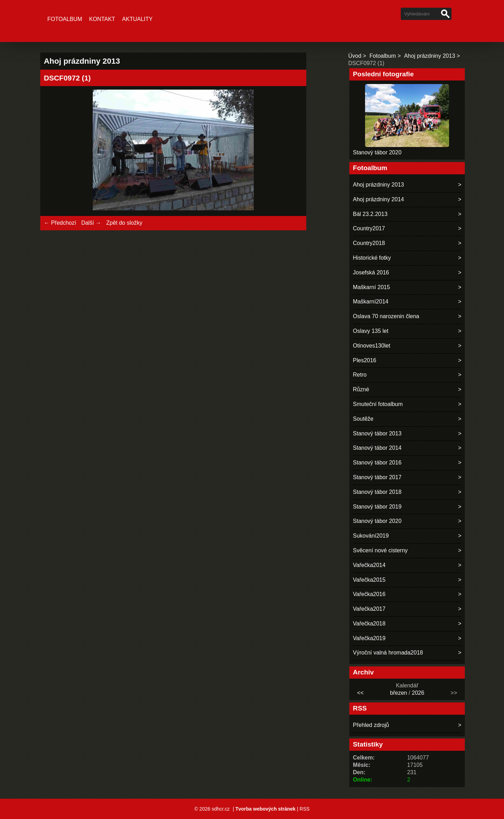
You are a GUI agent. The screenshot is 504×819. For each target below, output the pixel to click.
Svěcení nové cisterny (380, 550)
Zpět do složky (124, 223)
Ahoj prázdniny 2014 (378, 199)
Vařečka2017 (369, 609)
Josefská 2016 (371, 272)
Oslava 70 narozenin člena (386, 316)
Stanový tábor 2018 (377, 492)
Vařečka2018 (369, 624)
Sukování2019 (371, 536)
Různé (361, 389)
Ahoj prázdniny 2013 (429, 56)
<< (360, 693)
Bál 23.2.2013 (370, 214)
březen (398, 693)
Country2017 (369, 228)
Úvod (355, 56)
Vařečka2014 (369, 565)
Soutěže (363, 419)
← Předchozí (60, 223)
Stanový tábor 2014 (377, 448)
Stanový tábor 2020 (377, 152)
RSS (305, 809)
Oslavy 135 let (370, 331)
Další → (91, 223)
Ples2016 (365, 360)
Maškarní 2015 (371, 287)
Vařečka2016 (369, 594)
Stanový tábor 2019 (377, 507)
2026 (418, 693)
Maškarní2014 (370, 302)
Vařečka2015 (369, 580)
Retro (360, 375)
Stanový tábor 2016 (377, 463)
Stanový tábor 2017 (377, 477)
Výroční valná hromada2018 (388, 653)
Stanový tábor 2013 (377, 433)
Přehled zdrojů (371, 725)
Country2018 (369, 243)
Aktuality (137, 19)
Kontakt (102, 19)
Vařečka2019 (369, 638)
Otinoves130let (372, 346)
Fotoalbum (65, 19)
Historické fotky (372, 258)
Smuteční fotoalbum (378, 404)
